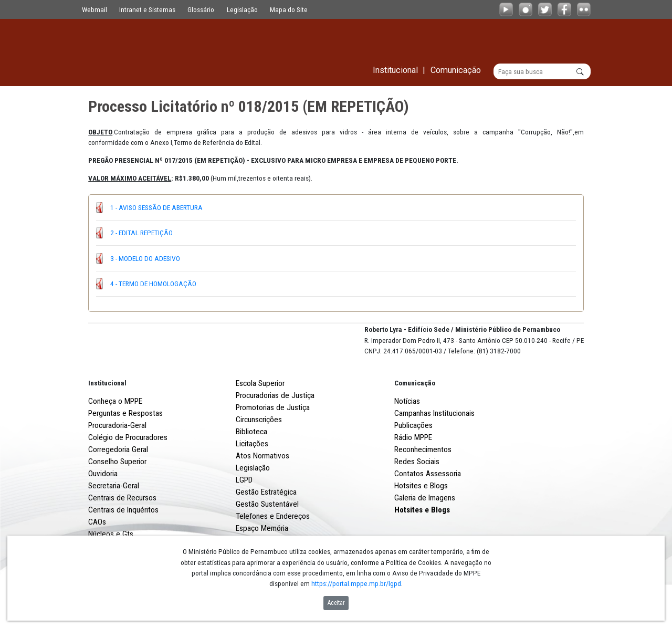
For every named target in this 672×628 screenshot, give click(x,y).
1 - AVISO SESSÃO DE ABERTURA (156, 207)
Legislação (242, 9)
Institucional (107, 422)
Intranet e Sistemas (147, 9)
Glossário (201, 9)
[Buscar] (542, 71)
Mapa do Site (289, 9)
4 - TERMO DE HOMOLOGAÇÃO (153, 284)
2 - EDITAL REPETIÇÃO (141, 233)
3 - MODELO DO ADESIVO (145, 258)
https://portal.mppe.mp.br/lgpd (356, 583)
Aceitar (336, 603)
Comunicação (415, 422)
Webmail (94, 9)
